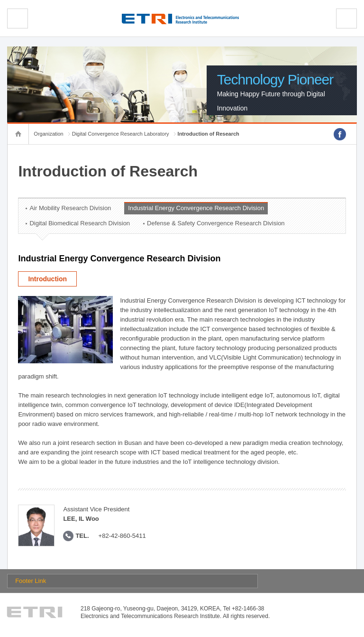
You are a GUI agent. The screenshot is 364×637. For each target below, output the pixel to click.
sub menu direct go (0, 0)
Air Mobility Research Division (70, 208)
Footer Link (31, 581)
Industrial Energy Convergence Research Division (196, 208)
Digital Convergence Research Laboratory (121, 134)
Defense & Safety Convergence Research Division (216, 223)
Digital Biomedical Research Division (80, 223)
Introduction (47, 279)
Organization (48, 134)
